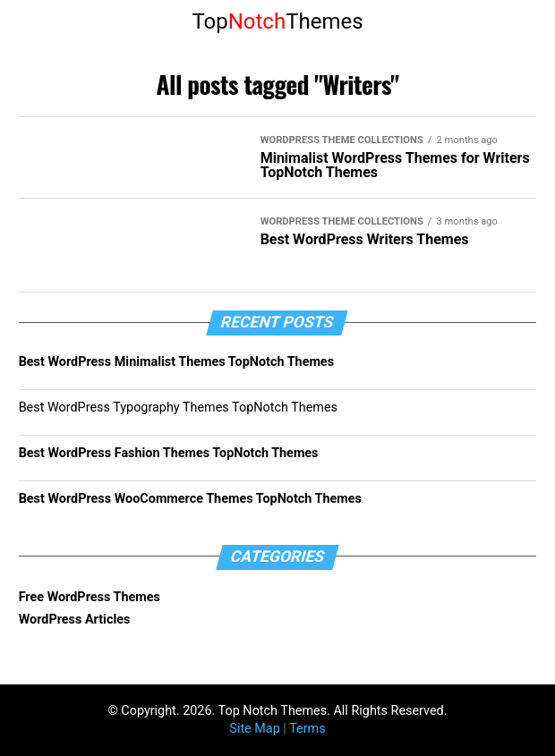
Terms (307, 729)
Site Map (254, 729)
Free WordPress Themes (90, 597)
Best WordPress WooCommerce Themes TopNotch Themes (190, 499)
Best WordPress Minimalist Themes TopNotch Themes (176, 362)
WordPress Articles (75, 620)
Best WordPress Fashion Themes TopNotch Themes (169, 453)
